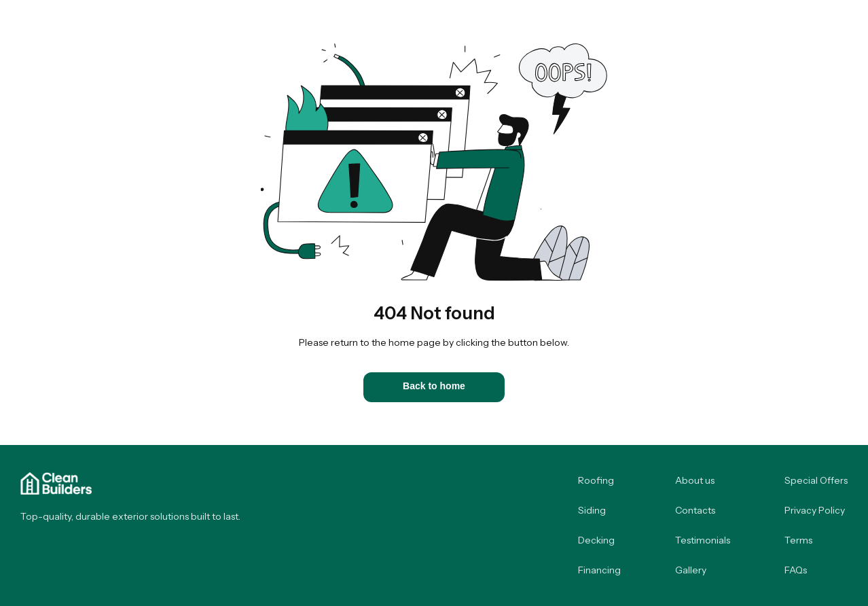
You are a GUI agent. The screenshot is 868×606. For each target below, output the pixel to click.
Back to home (434, 386)
